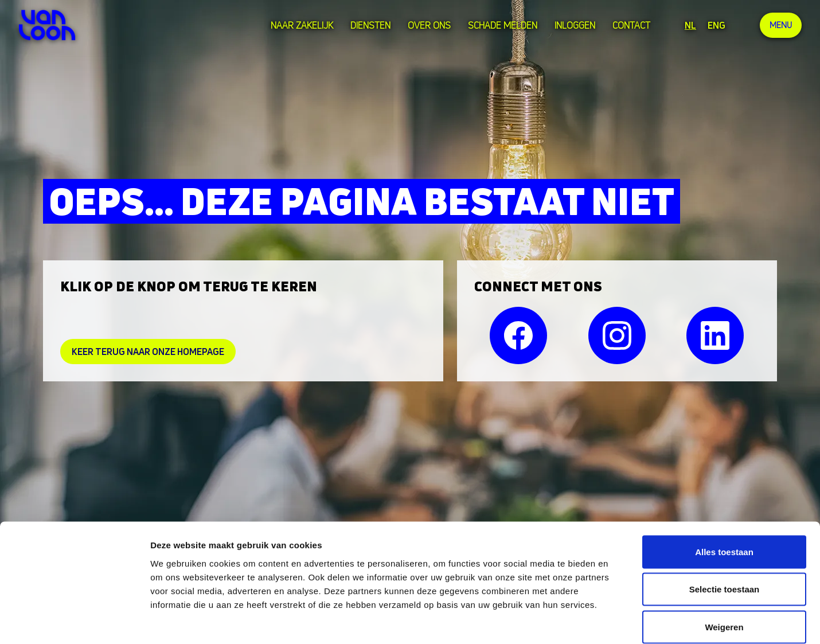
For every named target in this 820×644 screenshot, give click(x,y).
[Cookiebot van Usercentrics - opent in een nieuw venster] (74, 622)
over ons (427, 25)
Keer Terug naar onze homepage (148, 352)
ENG (715, 25)
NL (689, 25)
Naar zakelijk (300, 25)
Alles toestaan (724, 493)
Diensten (369, 25)
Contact (630, 25)
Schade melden (501, 25)
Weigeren (724, 569)
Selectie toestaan (725, 531)
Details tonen (620, 621)
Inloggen (573, 25)
